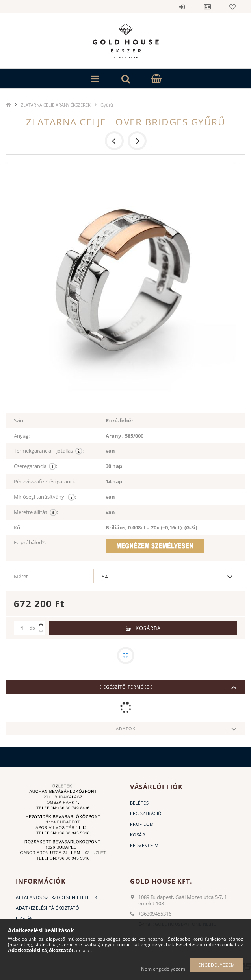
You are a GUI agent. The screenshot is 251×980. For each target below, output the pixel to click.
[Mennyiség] (22, 628)
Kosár (138, 835)
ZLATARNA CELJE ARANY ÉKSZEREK (56, 105)
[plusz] (41, 624)
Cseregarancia (35, 466)
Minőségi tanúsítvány (45, 497)
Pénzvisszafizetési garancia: (46, 481)
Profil (207, 7)
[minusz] (41, 632)
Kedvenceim (144, 845)
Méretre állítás (36, 512)
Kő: (18, 527)
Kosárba (148, 628)
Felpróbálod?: (30, 542)
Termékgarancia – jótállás (49, 451)
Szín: (19, 420)
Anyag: (22, 436)
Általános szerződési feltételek (57, 897)
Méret (21, 576)
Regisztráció (146, 813)
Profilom (142, 824)
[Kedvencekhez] (126, 656)
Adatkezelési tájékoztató (47, 908)
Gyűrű (107, 105)
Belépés (182, 7)
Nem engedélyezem (163, 969)
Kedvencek (232, 7)
